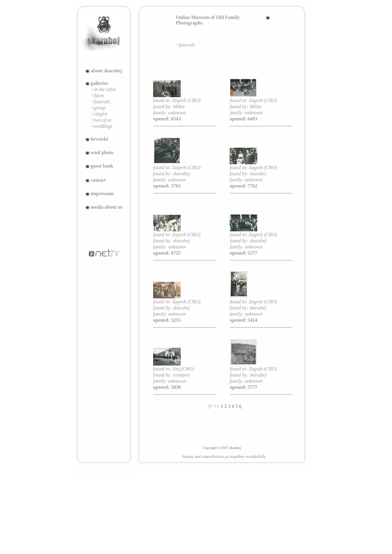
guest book (102, 166)
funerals (187, 45)
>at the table (103, 89)
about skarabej (106, 71)
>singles (99, 114)
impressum (102, 194)
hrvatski (99, 139)
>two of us (101, 120)
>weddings (102, 126)
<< (217, 406)
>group (98, 108)
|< (211, 406)
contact (98, 180)
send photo (102, 152)
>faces (97, 95)
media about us (107, 207)
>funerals (100, 102)
